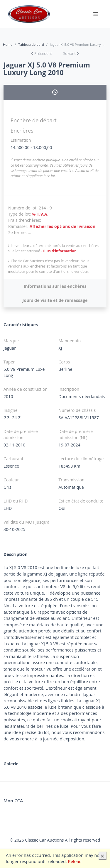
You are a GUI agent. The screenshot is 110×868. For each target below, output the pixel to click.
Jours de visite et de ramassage (55, 300)
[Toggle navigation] (96, 14)
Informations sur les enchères (55, 286)
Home (8, 44)
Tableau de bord (31, 44)
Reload (75, 861)
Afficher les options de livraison (63, 226)
